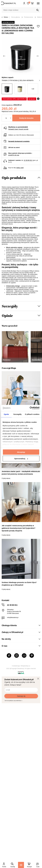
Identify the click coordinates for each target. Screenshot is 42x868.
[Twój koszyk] (32, 3)
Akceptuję (21, 452)
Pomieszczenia (29, 17)
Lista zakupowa (29, 3)
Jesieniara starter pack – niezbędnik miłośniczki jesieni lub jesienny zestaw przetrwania (21, 473)
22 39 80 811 (28, 160)
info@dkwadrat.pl (13, 617)
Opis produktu (14, 178)
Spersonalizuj (21, 459)
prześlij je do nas (14, 155)
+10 (33, 89)
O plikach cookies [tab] (32, 414)
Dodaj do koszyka (26, 118)
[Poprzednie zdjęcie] (4, 56)
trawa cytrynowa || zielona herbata (21, 80)
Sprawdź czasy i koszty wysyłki (18, 129)
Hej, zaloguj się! (24, 3)
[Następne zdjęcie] (38, 56)
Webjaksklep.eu (25, 666)
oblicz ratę (20, 168)
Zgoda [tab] (6, 414)
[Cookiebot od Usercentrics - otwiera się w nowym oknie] (30, 408)
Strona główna (16, 17)
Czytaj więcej (6, 478)
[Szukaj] (38, 10)
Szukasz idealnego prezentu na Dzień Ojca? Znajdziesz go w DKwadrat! (19, 584)
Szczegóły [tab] (17, 414)
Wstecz (5, 17)
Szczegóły (10, 306)
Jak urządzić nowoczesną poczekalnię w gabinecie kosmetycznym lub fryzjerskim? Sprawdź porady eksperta (18, 528)
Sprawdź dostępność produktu (19, 141)
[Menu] (21, 865)
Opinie (7, 315)
